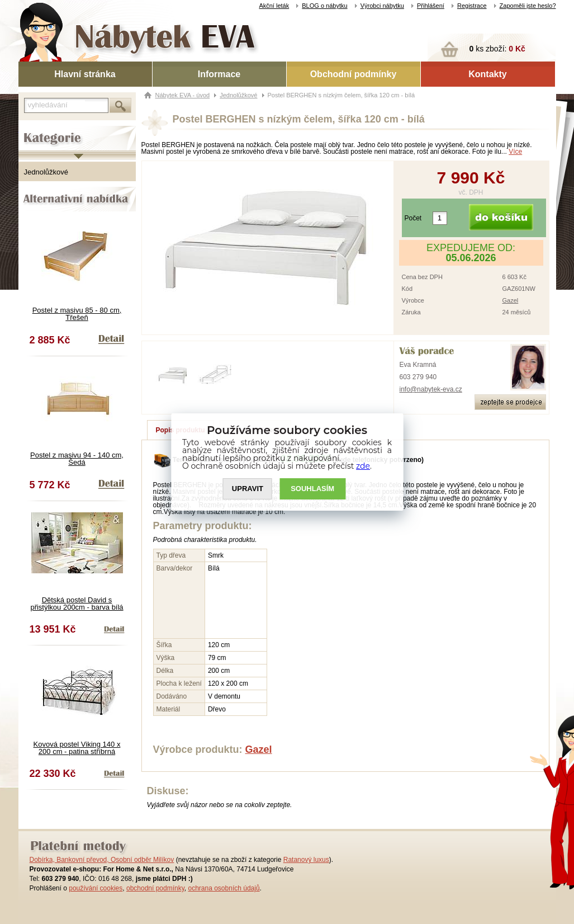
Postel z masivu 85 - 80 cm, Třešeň (77, 314)
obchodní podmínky (155, 888)
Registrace (472, 6)
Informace (219, 74)
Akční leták (274, 6)
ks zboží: (497, 49)
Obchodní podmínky (354, 74)
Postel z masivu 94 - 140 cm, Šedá (77, 459)
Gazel (511, 300)
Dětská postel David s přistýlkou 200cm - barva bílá (77, 604)
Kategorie (34, 129)
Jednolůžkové (46, 172)
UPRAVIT (248, 489)
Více (515, 152)
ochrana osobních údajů (224, 888)
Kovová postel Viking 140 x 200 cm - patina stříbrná (77, 748)
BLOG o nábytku (324, 6)
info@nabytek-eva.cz (431, 389)
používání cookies (96, 888)
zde (363, 466)
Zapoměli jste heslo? (528, 6)
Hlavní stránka (85, 74)
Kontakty (487, 74)
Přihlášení (431, 6)
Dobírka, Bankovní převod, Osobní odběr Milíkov (102, 860)
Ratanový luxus (306, 860)
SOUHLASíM (312, 489)
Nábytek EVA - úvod (183, 95)
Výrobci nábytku (382, 6)
